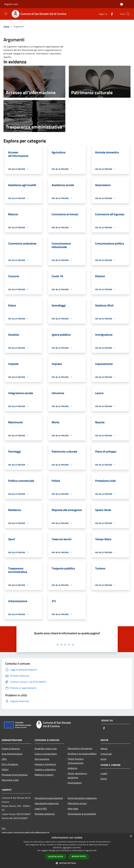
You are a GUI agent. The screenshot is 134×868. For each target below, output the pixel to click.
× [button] (131, 836)
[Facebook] (111, 14)
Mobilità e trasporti (44, 775)
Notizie (104, 749)
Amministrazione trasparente (82, 798)
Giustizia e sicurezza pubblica (82, 754)
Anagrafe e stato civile (46, 749)
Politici (5, 769)
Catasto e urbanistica (45, 769)
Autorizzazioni (75, 783)
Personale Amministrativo (15, 775)
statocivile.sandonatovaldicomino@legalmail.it (26, 833)
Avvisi (104, 759)
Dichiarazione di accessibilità (82, 814)
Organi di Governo (11, 749)
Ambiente (72, 768)
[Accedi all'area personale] (122, 4)
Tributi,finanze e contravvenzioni (76, 761)
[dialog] (67, 851)
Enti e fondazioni (10, 764)
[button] (67, 863)
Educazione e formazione (80, 748)
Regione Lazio (11, 4)
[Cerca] (128, 14)
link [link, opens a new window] (95, 850)
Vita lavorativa (42, 759)
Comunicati (106, 754)
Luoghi (104, 773)
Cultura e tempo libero (46, 754)
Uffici (4, 759)
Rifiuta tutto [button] (79, 856)
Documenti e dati (10, 780)
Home (6, 26)
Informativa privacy (77, 803)
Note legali (73, 809)
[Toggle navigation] (6, 14)
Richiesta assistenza (45, 814)
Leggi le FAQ (41, 809)
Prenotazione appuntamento (49, 798)
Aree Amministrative (12, 754)
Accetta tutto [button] (56, 857)
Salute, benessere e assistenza (77, 775)
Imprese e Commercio (45, 764)
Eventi (104, 779)
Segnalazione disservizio (47, 803)
